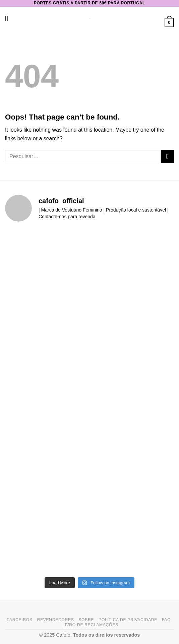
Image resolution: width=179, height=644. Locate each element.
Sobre (86, 620)
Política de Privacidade (128, 620)
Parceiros (20, 620)
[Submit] (167, 156)
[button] (9, 18)
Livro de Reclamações (90, 625)
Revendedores (55, 620)
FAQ (166, 620)
